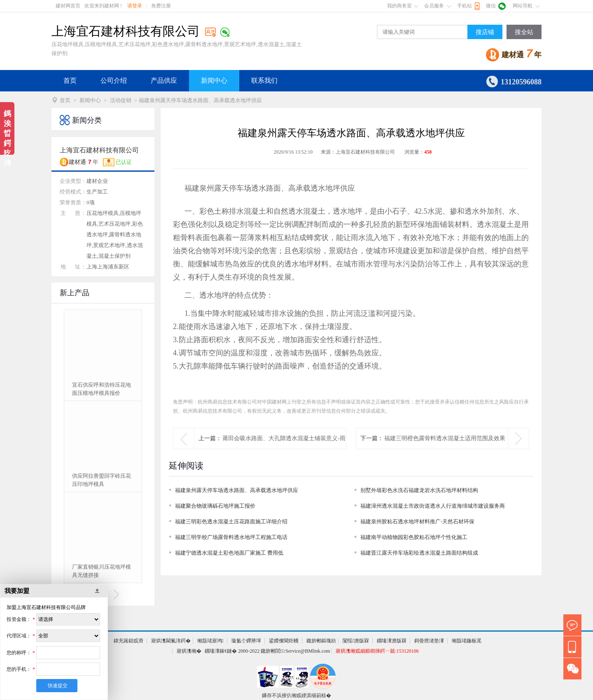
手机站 (465, 6)
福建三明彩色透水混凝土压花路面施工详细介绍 (231, 521)
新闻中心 (214, 80)
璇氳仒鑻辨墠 (246, 641)
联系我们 (264, 80)
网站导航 (523, 6)
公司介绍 (114, 80)
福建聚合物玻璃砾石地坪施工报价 (215, 506)
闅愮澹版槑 (356, 641)
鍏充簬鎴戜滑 (128, 641)
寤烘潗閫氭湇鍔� (171, 641)
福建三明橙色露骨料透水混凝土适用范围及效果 (445, 438)
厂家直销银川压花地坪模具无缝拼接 (102, 571)
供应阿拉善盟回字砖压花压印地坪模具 (102, 480)
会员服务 (434, 6)
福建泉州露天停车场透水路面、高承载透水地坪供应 (237, 490)
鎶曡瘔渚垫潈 (429, 641)
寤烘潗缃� (189, 651)
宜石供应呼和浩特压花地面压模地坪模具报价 (102, 389)
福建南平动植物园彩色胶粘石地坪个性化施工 (414, 537)
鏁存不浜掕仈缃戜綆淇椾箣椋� (296, 695)
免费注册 (161, 6)
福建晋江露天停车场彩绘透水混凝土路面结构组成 (419, 553)
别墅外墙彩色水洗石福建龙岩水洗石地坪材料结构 (419, 490)
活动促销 (121, 100)
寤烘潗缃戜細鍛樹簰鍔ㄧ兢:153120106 (377, 651)
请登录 (135, 6)
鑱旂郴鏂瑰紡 (321, 641)
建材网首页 (68, 6)
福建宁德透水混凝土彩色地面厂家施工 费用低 (229, 553)
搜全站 (524, 32)
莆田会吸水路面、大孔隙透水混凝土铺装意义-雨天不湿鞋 (284, 449)
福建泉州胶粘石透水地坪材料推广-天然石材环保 (417, 521)
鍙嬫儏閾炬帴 (284, 641)
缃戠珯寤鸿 (210, 641)
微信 (491, 6)
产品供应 (164, 80)
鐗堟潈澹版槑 (392, 641)
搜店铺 (485, 32)
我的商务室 (399, 6)
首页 (70, 80)
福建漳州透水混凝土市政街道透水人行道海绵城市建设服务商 (433, 506)
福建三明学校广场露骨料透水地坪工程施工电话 (231, 537)
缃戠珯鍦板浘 (467, 641)
